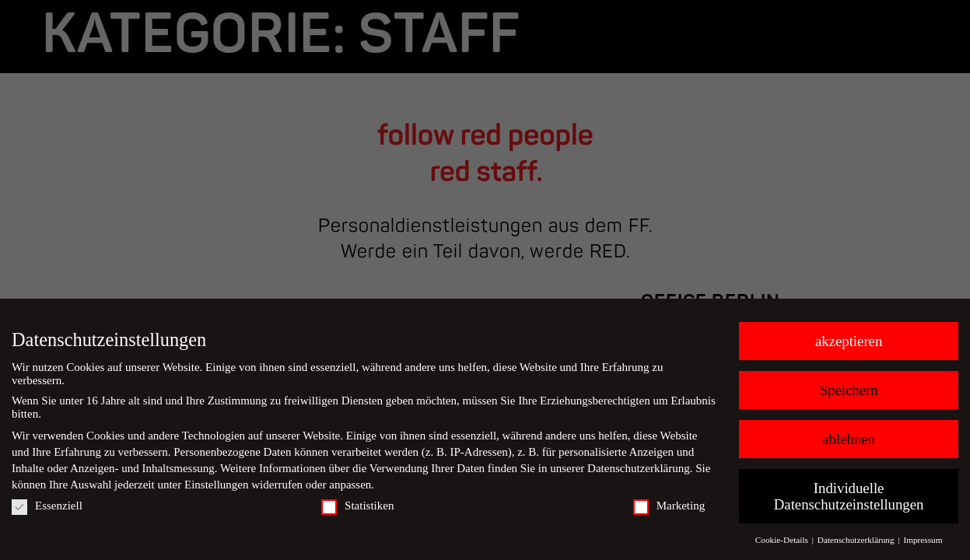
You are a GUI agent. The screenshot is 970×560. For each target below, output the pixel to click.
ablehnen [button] (849, 439)
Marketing (669, 506)
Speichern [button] (849, 390)
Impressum (923, 540)
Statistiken (357, 506)
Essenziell (47, 506)
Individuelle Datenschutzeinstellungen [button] (849, 496)
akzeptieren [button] (849, 341)
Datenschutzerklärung (639, 468)
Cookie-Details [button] (783, 540)
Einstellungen (217, 485)
